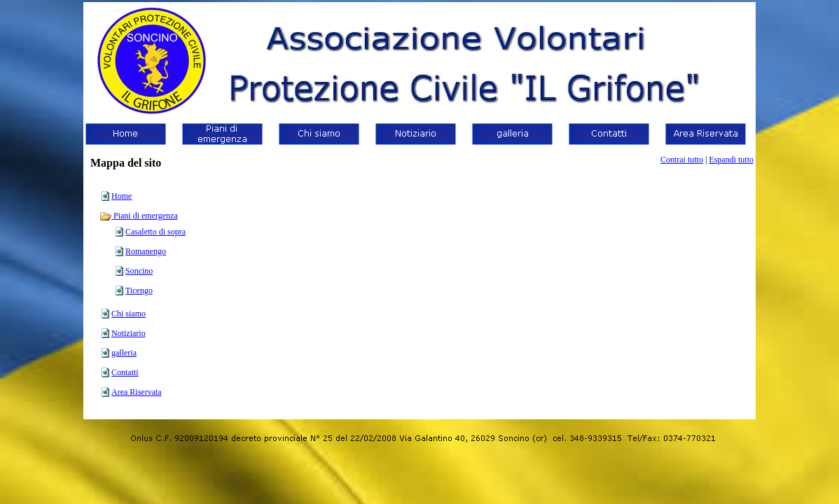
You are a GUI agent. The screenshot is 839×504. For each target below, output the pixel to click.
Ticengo (139, 290)
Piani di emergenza (139, 216)
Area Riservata (137, 392)
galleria (124, 353)
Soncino (139, 271)
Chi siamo (129, 314)
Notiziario (129, 333)
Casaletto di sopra (155, 232)
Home (122, 196)
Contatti (125, 372)
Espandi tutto (731, 160)
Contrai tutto (682, 160)
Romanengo (146, 251)
